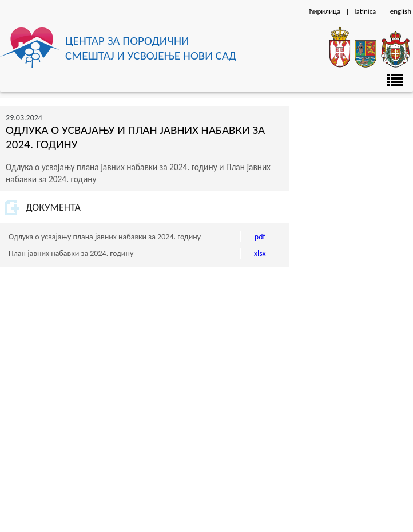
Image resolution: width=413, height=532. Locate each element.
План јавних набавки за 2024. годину (71, 253)
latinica (366, 11)
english (401, 11)
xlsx (260, 253)
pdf (260, 237)
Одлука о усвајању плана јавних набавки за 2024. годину (105, 237)
